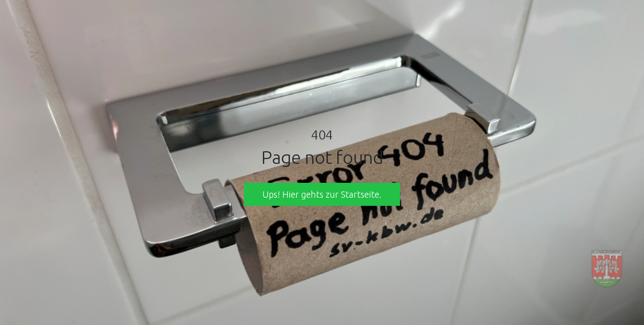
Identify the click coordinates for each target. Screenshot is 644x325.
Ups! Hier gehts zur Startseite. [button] (322, 194)
